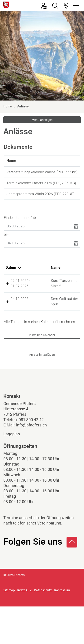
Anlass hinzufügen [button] (42, 392)
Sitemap (9, 628)
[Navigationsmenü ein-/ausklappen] (75, 6)
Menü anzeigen (42, 120)
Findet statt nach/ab (20, 234)
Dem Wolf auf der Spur (40, 331)
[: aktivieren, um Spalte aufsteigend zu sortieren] (68, 161)
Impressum (62, 628)
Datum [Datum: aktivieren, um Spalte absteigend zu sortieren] (11, 284)
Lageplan (15, 471)
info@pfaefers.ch (31, 463)
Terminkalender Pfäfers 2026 (29, 188)
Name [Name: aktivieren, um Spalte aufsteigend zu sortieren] (11, 161)
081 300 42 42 (31, 457)
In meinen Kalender (42, 373)
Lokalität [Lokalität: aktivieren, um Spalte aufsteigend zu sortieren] (59, 284)
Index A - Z (24, 628)
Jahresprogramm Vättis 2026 (30, 205)
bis (6, 251)
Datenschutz (43, 628)
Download (68, 173)
